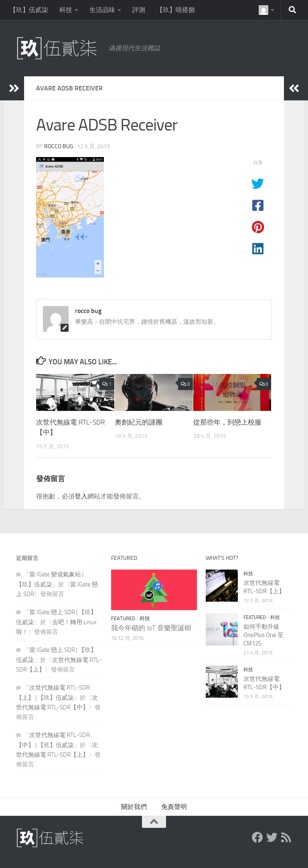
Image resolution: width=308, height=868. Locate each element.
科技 (66, 10)
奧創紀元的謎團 (139, 422)
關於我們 (134, 807)
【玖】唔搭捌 (176, 10)
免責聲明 (174, 807)
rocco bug (59, 146)
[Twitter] (272, 837)
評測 (139, 10)
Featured (123, 618)
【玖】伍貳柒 (29, 10)
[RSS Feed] (286, 837)
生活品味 (102, 10)
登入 (81, 496)
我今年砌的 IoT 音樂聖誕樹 (151, 628)
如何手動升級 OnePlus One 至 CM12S (263, 635)
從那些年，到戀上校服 (227, 422)
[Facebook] (257, 837)
